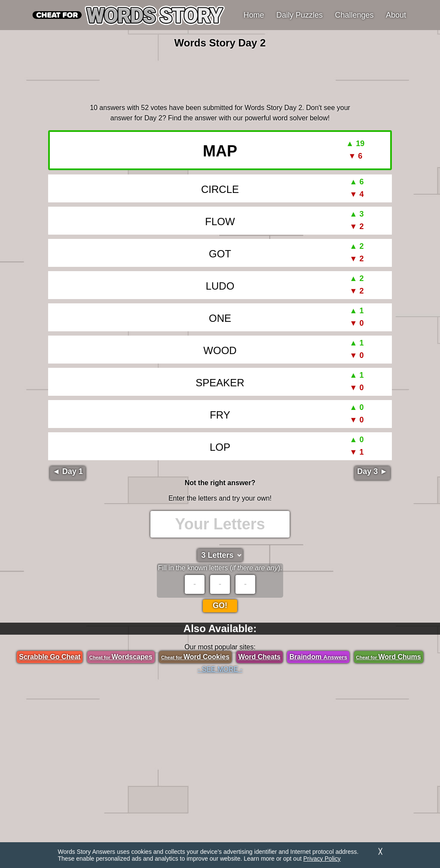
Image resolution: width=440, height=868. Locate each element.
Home (254, 15)
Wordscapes (121, 657)
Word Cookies (195, 657)
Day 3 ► (372, 471)
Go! (220, 605)
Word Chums (389, 657)
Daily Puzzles (299, 15)
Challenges (354, 15)
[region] (220, 75)
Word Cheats (260, 657)
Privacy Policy (322, 859)
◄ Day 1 (68, 471)
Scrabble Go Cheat (50, 657)
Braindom (318, 657)
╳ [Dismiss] (380, 851)
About (396, 15)
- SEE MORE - (220, 669)
